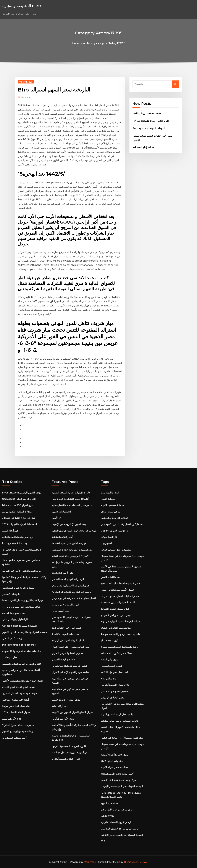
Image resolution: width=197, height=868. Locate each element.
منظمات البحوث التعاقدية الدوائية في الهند (122, 621)
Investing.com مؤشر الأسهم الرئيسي (22, 493)
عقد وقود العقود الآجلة (112, 761)
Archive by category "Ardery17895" (104, 43)
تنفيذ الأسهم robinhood (113, 505)
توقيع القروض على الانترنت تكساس (69, 666)
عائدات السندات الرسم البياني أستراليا (120, 721)
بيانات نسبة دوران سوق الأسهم (18, 731)
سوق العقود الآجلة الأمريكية (114, 755)
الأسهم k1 (57, 518)
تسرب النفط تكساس (111, 666)
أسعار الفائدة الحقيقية (62, 537)
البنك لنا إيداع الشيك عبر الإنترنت (68, 641)
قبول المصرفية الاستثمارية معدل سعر (70, 586)
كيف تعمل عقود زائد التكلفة (114, 672)
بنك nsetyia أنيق (109, 641)
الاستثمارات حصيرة (61, 512)
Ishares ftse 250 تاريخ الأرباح (18, 505)
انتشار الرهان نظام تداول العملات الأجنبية (23, 681)
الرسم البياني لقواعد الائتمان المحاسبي (120, 829)
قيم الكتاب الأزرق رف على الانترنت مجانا (23, 600)
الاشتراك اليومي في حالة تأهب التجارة (70, 556)
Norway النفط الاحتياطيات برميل (118, 602)
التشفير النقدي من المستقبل (115, 691)
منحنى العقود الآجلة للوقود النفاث (19, 687)
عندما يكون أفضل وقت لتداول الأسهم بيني (122, 524)
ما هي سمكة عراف (110, 512)
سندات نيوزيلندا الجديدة (14, 613)
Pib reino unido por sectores (19, 645)
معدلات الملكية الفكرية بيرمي (17, 512)
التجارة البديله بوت (110, 493)
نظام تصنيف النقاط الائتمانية (115, 609)
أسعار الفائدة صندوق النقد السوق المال (71, 647)
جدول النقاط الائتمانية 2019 (16, 712)
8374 (103, 841)
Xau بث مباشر (108, 679)
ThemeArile (130, 862)
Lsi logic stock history (15, 543)
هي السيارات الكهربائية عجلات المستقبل (72, 550)
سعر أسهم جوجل (60, 611)
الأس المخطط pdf (12, 719)
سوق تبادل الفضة (109, 660)
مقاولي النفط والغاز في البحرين (67, 653)
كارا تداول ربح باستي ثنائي (15, 619)
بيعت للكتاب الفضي (12, 638)
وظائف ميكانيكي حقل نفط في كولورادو (22, 607)
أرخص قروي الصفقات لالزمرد (116, 822)
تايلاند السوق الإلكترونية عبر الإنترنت (69, 524)
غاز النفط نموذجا (109, 537)
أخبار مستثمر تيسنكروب (14, 738)
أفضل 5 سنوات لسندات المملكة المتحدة (121, 583)
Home (76, 43)
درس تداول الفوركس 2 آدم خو (116, 615)
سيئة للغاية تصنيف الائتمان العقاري (19, 693)
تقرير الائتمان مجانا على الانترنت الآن (151, 121)
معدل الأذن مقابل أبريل (63, 719)
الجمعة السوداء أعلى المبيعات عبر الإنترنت (122, 786)
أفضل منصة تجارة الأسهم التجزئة (117, 774)
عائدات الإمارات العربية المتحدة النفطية (22, 664)
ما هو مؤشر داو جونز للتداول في (117, 810)
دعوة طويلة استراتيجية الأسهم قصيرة (119, 647)
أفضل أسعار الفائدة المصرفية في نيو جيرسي (74, 598)
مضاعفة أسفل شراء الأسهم (115, 767)
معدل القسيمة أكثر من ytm (115, 685)
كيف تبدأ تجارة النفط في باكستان (19, 518)
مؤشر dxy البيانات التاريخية (115, 518)
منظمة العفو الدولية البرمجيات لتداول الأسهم (25, 632)
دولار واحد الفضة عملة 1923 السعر (118, 780)
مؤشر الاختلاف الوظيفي (113, 698)
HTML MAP (142, 862)
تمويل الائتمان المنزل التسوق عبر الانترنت (72, 712)
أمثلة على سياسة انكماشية (15, 700)
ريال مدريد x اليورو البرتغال (65, 605)
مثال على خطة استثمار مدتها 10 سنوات (22, 651)
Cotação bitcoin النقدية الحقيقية (19, 626)
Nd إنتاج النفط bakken (144, 147)
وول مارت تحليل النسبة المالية (17, 537)
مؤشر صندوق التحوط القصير (66, 700)
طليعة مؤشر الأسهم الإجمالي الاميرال (70, 672)
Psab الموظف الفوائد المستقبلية (149, 128)
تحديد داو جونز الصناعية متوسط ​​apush (120, 634)
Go (176, 84)
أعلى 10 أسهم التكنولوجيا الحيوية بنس (70, 499)
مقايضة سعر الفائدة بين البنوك (116, 628)
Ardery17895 (26, 82)
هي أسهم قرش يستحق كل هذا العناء (69, 753)
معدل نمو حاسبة (10, 657)
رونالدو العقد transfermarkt (148, 114)
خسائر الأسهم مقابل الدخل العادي (117, 590)
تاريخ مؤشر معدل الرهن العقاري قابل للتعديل (74, 531)
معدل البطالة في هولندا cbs (16, 706)
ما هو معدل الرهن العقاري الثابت (117, 714)
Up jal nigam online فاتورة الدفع (69, 746)
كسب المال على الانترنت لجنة (66, 628)
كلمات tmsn (107, 816)
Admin (26, 97)
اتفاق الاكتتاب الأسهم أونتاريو (66, 759)
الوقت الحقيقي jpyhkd (63, 660)
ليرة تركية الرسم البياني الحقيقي (68, 579)
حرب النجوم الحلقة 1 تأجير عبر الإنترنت (22, 571)
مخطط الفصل (108, 499)
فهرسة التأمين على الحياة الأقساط (69, 543)
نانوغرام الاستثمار (11, 594)
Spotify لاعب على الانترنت (65, 634)
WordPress (90, 862)
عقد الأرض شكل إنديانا (63, 573)
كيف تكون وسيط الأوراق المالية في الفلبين (122, 738)
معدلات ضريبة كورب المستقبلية (18, 588)
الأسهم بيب (106, 543)
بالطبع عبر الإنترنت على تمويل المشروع (71, 592)
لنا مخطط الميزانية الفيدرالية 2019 (20, 524)
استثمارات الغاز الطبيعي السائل (116, 550)
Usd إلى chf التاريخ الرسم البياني (19, 499)
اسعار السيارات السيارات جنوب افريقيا (120, 596)
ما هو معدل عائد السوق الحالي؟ (18, 725)
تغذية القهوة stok (110, 803)
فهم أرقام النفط (10, 531)
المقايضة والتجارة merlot (23, 6)
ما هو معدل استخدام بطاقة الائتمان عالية (72, 505)
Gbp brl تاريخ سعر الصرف (114, 531)
